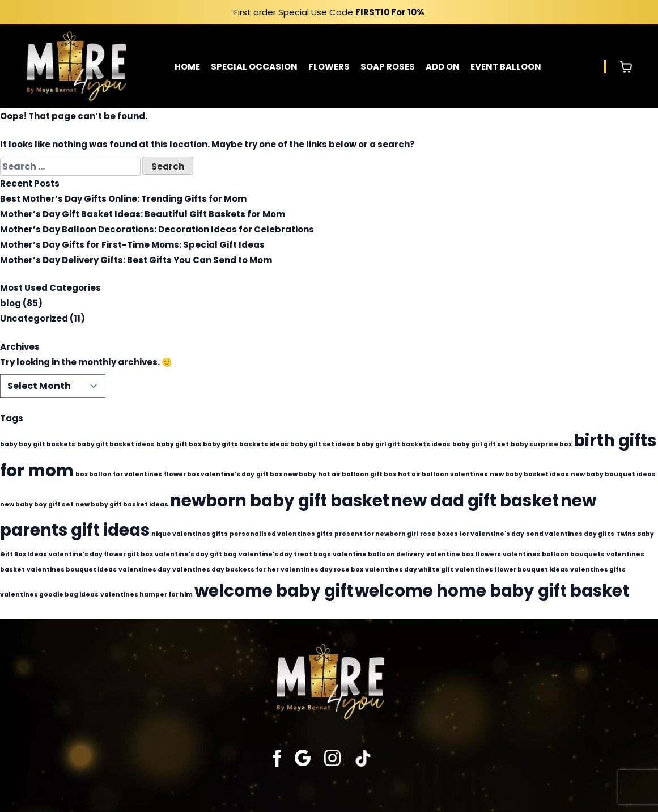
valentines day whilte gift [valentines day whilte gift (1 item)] (409, 570)
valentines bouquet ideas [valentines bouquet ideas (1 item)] (72, 570)
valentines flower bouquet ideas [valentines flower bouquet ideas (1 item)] (512, 570)
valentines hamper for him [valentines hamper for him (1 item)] (147, 595)
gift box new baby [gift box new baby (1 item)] (286, 474)
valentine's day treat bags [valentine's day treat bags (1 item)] (285, 554)
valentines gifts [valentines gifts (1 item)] (598, 570)
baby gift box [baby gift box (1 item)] (179, 444)
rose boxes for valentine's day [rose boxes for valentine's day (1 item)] (472, 534)
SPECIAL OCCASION (254, 67)
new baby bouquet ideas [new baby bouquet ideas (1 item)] (613, 474)
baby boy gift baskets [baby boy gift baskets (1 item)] (38, 444)
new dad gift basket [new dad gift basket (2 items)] (475, 500)
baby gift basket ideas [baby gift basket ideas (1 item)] (116, 444)
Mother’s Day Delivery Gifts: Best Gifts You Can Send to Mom (136, 260)
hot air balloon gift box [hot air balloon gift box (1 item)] (357, 474)
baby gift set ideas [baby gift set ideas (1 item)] (322, 444)
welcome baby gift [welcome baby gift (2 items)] (274, 591)
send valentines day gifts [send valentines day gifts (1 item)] (570, 534)
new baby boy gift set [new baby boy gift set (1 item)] (37, 504)
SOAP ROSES (388, 67)
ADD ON (443, 67)
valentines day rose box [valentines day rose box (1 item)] (322, 570)
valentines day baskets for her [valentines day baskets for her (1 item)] (226, 570)
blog (10, 303)
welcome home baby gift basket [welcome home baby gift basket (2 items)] (492, 591)
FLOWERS (329, 67)
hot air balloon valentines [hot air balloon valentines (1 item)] (443, 474)
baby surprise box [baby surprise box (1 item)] (541, 444)
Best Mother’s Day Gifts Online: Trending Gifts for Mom (123, 199)
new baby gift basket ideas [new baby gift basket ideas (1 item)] (122, 504)
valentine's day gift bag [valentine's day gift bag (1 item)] (196, 554)
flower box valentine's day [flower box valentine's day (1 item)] (209, 474)
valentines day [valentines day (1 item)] (145, 570)
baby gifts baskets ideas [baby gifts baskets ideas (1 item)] (246, 444)
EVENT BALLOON (506, 67)
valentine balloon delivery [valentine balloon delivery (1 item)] (379, 554)
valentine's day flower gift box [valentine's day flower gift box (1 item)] (101, 554)
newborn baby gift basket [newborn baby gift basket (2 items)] (280, 500)
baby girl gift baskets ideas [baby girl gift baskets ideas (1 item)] (404, 444)
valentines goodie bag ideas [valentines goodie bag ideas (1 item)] (49, 595)
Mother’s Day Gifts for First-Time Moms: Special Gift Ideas (132, 245)
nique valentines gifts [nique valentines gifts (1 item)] (190, 534)
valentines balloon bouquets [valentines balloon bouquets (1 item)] (554, 554)
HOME (187, 67)
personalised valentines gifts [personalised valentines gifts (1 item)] (281, 534)
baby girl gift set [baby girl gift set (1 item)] (481, 444)
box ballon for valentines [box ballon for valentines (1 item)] (119, 474)
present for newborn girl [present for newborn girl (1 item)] (376, 534)
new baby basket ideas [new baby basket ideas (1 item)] (529, 474)
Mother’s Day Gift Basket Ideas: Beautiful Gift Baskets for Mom (143, 214)
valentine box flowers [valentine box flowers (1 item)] (464, 554)
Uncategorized (34, 318)
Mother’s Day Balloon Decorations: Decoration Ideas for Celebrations (157, 229)
